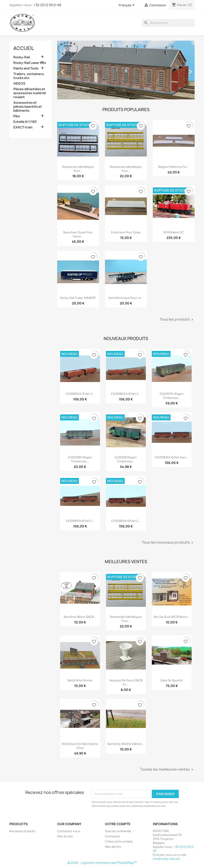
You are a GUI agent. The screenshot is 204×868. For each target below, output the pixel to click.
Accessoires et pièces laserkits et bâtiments (28, 107)
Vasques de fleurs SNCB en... (126, 682)
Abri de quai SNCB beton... (172, 617)
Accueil (24, 48)
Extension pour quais (126, 232)
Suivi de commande (118, 831)
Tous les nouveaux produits (168, 543)
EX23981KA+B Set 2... (80, 521)
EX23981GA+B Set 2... (80, 394)
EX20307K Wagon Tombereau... (172, 396)
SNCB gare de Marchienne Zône (80, 746)
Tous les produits (177, 320)
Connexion (113, 836)
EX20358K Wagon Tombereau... (80, 459)
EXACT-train (23, 127)
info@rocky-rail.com (166, 859)
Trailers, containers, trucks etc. (29, 76)
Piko (17, 116)
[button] (68, 70)
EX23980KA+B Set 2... (126, 521)
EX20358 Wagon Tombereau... (126, 459)
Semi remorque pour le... (126, 298)
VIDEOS (19, 84)
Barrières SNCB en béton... (126, 744)
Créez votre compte (119, 841)
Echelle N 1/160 (25, 122)
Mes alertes (113, 847)
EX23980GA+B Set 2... (126, 394)
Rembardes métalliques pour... (78, 169)
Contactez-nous (69, 831)
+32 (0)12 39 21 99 (47, 5)
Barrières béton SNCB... (80, 617)
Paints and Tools (26, 68)
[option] (126, 70)
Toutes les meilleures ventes (167, 770)
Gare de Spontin (172, 680)
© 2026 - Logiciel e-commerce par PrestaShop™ (102, 863)
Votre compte (118, 824)
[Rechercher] (168, 23)
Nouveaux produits (22, 831)
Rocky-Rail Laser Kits (30, 63)
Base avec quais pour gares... (78, 234)
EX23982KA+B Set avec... (172, 457)
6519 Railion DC (174, 232)
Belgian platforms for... (174, 167)
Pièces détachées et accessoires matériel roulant (30, 93)
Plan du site (65, 836)
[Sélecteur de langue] (127, 5)
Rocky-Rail (22, 57)
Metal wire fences (80, 680)
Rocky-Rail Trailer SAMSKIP (78, 298)
